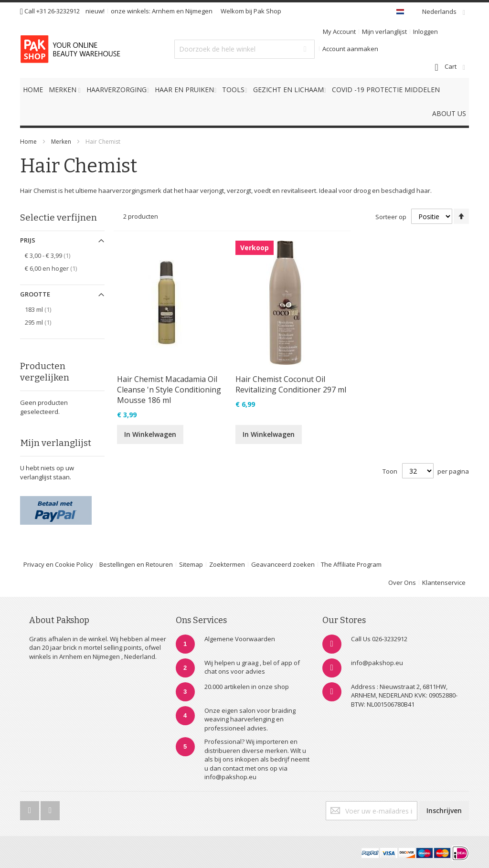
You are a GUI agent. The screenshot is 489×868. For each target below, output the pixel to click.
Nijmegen (199, 11)
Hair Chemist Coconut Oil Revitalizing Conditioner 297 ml (291, 384)
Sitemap (191, 564)
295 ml (43, 322)
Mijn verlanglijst (384, 32)
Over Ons (402, 582)
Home (28, 142)
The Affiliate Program (351, 564)
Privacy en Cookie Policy (58, 564)
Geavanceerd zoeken (283, 564)
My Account (339, 32)
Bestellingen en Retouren (136, 564)
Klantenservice (444, 582)
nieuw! (95, 11)
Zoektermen (227, 564)
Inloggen (425, 32)
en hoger (56, 268)
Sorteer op (391, 217)
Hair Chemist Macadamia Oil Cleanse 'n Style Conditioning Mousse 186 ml (169, 390)
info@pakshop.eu (377, 663)
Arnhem (163, 11)
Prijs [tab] (28, 240)
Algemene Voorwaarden (240, 639)
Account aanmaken (350, 49)
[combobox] (244, 49)
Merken (61, 142)
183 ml (43, 309)
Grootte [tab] (35, 294)
